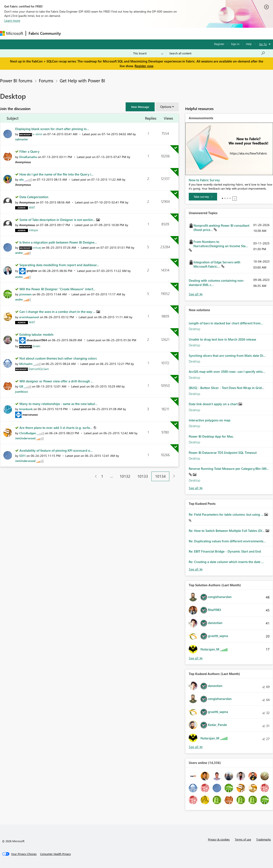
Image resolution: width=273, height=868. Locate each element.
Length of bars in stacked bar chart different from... (226, 323)
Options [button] (166, 107)
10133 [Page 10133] (143, 476)
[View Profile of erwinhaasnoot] (29, 317)
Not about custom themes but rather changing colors (58, 358)
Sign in (235, 44)
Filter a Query (29, 151)
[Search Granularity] (148, 53)
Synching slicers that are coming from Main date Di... (227, 356)
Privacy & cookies (219, 839)
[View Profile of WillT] (32, 207)
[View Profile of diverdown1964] (37, 340)
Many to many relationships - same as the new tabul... (58, 404)
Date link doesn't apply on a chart (214, 404)
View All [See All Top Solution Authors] (196, 658)
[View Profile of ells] (21, 179)
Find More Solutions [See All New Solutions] (196, 488)
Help (249, 44)
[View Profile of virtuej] (37, 247)
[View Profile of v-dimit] (38, 134)
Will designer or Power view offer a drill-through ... (56, 381)
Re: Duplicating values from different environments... (227, 541)
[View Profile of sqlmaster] (22, 139)
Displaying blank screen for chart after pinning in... (52, 129)
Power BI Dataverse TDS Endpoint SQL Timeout (223, 453)
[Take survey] (203, 197)
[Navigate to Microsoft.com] (12, 33)
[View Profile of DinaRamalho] (28, 157)
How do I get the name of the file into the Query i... (57, 174)
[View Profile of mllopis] (33, 230)
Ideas (107, 33)
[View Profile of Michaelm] (26, 364)
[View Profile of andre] (19, 253)
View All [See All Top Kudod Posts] (196, 569)
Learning (161, 33)
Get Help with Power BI (82, 80)
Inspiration (89, 33)
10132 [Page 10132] (125, 476)
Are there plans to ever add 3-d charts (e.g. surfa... (56, 428)
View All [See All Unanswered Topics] (196, 294)
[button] (140, 107)
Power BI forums (16, 80)
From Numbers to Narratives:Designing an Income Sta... (221, 244)
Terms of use (243, 839)
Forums (70, 33)
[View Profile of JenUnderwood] (25, 438)
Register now (144, 66)
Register (219, 44)
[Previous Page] (94, 476)
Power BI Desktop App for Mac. (211, 436)
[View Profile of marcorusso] (30, 414)
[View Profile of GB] (21, 386)
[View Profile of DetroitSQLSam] (39, 369)
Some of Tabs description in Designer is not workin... (58, 220)
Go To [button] (263, 44)
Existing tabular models (36, 334)
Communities (126, 33)
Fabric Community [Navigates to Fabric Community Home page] (45, 33)
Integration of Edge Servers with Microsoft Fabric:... (217, 264)
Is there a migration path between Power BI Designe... (58, 242)
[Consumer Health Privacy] (55, 854)
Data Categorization (34, 197)
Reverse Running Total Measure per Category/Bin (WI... (229, 469)
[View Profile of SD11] (22, 456)
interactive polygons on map (210, 420)
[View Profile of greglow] (32, 271)
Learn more (12, 20)
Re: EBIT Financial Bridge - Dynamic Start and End (225, 551)
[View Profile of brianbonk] (26, 409)
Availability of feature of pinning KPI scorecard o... (56, 450)
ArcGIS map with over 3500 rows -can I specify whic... (227, 372)
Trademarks (264, 839)
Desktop (195, 329)
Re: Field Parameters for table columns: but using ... (227, 514)
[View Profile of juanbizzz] (22, 391)
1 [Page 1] (102, 476)
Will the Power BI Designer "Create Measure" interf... (57, 289)
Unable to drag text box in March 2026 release (222, 339)
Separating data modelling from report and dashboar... (59, 265)
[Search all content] (217, 53)
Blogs (145, 33)
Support (179, 33)
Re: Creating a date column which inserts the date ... (226, 562)
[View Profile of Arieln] (37, 346)
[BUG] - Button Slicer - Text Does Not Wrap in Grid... (227, 388)
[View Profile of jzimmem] (25, 294)
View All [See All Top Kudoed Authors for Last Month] (196, 747)
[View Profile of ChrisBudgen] (28, 433)
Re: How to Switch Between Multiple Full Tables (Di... (227, 531)
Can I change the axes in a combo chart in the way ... (58, 312)
